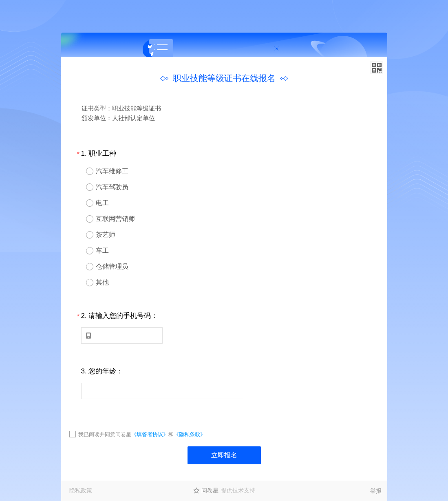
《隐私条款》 (190, 434)
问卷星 (210, 490)
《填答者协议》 (150, 434)
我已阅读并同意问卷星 (105, 434)
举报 (376, 491)
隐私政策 (81, 490)
